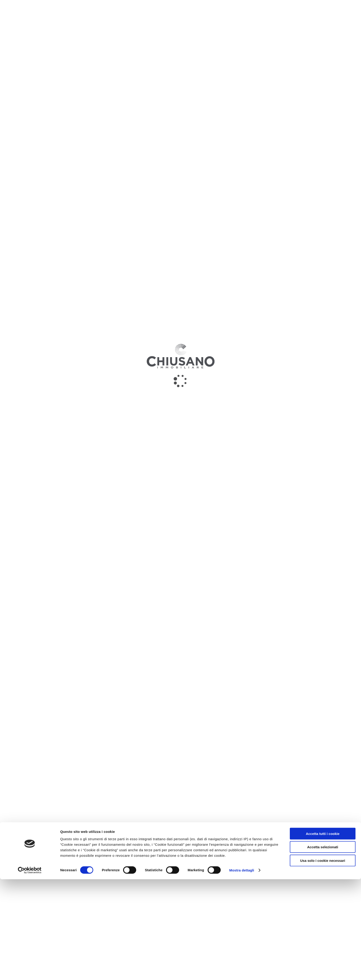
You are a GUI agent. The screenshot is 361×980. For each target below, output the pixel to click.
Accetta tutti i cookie (323, 934)
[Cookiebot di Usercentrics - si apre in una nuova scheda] (30, 971)
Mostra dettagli (242, 971)
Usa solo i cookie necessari (323, 961)
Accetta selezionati (323, 948)
